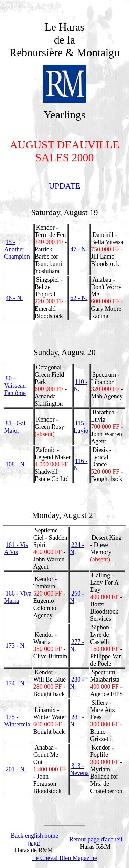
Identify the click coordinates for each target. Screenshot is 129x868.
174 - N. (16, 683)
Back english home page (34, 839)
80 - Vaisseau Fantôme (15, 386)
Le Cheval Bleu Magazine (64, 858)
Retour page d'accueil (96, 839)
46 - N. (14, 298)
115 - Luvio (81, 427)
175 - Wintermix (17, 721)
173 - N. (16, 646)
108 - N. (16, 464)
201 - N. (16, 769)
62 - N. (79, 298)
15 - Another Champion (17, 249)
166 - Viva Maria (18, 597)
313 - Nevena (79, 769)
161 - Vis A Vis (16, 548)
